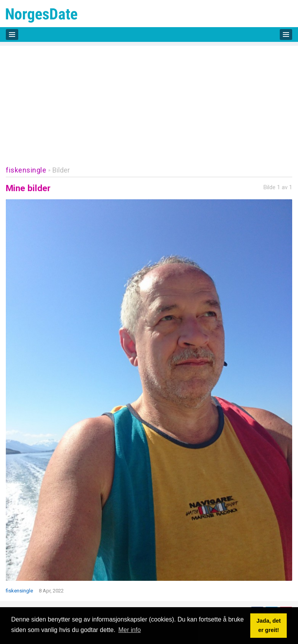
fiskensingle (26, 170)
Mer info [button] (130, 630)
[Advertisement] (149, 100)
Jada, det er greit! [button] (269, 625)
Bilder (61, 170)
